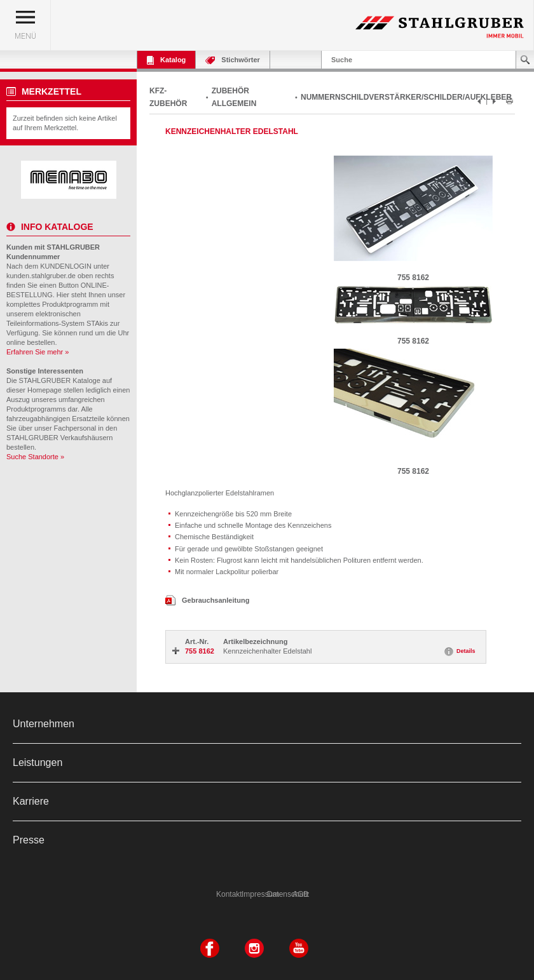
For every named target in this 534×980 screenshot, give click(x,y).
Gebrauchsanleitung (207, 600)
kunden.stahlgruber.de (41, 276)
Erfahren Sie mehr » (38, 352)
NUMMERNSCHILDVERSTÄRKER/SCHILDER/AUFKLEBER (406, 97)
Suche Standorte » (35, 457)
